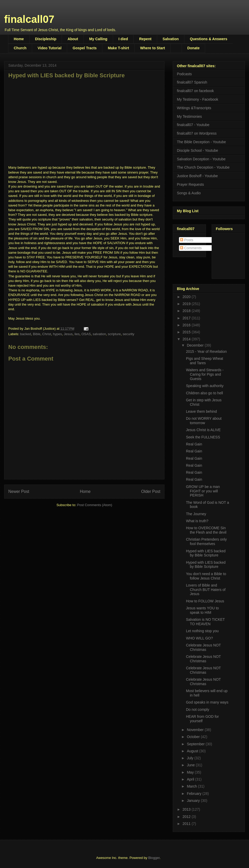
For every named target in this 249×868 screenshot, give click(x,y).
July (191, 758)
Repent (145, 39)
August (193, 751)
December (196, 345)
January (194, 801)
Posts (187, 240)
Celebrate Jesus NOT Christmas (203, 647)
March (192, 786)
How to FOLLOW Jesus (205, 601)
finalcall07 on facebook (195, 91)
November (196, 730)
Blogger (154, 858)
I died (123, 39)
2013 (187, 809)
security (129, 334)
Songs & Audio (189, 193)
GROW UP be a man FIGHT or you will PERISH (203, 491)
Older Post (151, 491)
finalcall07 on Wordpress (197, 133)
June (191, 765)
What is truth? (197, 521)
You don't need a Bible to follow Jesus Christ (206, 576)
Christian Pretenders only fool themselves (206, 542)
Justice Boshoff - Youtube (197, 176)
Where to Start (153, 48)
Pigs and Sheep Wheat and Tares (205, 361)
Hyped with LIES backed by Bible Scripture (206, 553)
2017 (187, 318)
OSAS (86, 334)
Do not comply (198, 709)
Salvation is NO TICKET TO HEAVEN (205, 622)
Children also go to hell (204, 393)
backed (26, 334)
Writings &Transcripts (194, 108)
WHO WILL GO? (199, 638)
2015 (187, 332)
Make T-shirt (119, 48)
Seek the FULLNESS (203, 437)
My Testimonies (189, 116)
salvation (99, 334)
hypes (57, 334)
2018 (187, 311)
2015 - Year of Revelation (206, 352)
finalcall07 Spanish (192, 82)
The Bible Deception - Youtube (201, 142)
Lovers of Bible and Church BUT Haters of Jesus (206, 590)
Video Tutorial (50, 48)
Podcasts (184, 74)
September (196, 744)
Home (19, 39)
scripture (114, 334)
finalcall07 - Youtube (193, 125)
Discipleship (46, 39)
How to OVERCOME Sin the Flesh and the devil (206, 530)
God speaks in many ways (207, 702)
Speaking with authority (205, 386)
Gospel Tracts (85, 48)
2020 (187, 297)
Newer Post (19, 491)
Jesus (68, 334)
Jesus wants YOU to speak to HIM (202, 610)
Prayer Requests (190, 184)
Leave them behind (201, 411)
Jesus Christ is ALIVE (203, 430)
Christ (47, 334)
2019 (187, 304)
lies (77, 334)
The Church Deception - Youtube (203, 167)
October (194, 737)
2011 (187, 824)
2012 (187, 817)
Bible (37, 334)
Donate (193, 48)
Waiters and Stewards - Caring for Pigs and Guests (205, 374)
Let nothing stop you (202, 631)
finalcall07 (29, 19)
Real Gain (194, 444)
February (195, 794)
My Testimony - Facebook (198, 99)
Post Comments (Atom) (95, 505)
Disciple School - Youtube (198, 150)
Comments (191, 248)
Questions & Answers (209, 39)
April (191, 779)
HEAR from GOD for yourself (202, 719)
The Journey (196, 514)
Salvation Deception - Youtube (201, 159)
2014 (187, 339)
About (73, 39)
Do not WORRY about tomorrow (204, 421)
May (191, 772)
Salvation (171, 39)
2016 (187, 325)
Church (20, 48)
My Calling (98, 39)
